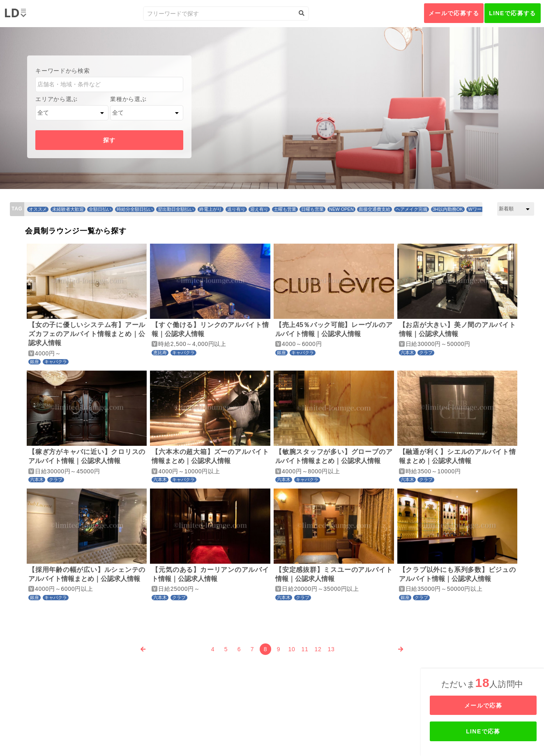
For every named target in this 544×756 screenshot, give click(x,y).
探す (109, 140)
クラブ (426, 353)
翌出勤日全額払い (176, 209)
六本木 (407, 353)
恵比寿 (160, 353)
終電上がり (211, 209)
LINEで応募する (513, 13)
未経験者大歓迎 (68, 209)
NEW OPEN (341, 209)
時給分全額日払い (135, 209)
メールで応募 (483, 705)
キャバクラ (56, 362)
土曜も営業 (285, 209)
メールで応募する (454, 13)
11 (305, 649)
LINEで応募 (483, 731)
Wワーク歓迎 (481, 209)
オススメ (38, 209)
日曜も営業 (312, 209)
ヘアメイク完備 (411, 209)
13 (331, 649)
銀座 (35, 362)
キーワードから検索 (62, 71)
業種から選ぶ (128, 99)
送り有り (236, 209)
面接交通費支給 (375, 209)
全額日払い (100, 209)
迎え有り (259, 209)
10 (292, 649)
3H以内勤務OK (448, 209)
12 (318, 649)
